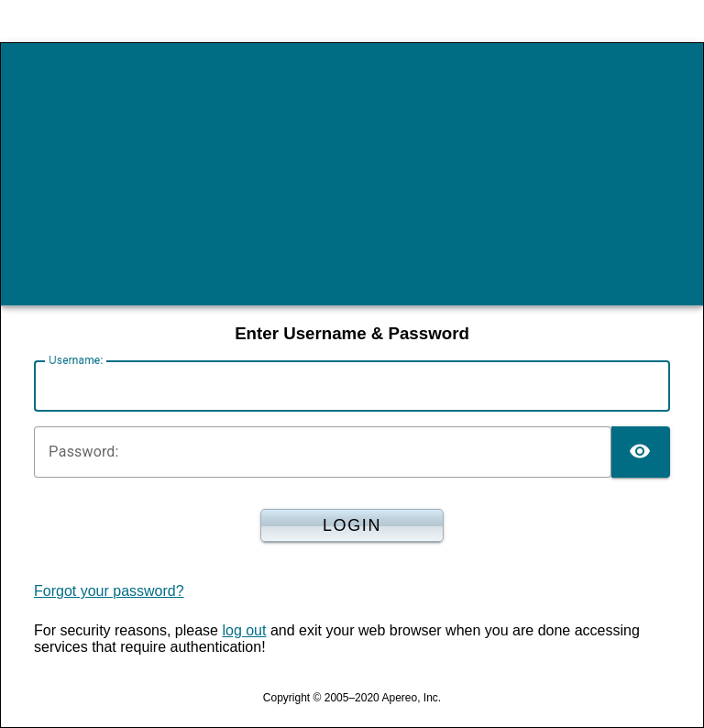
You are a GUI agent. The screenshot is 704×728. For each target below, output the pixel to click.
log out (244, 630)
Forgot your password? (109, 591)
